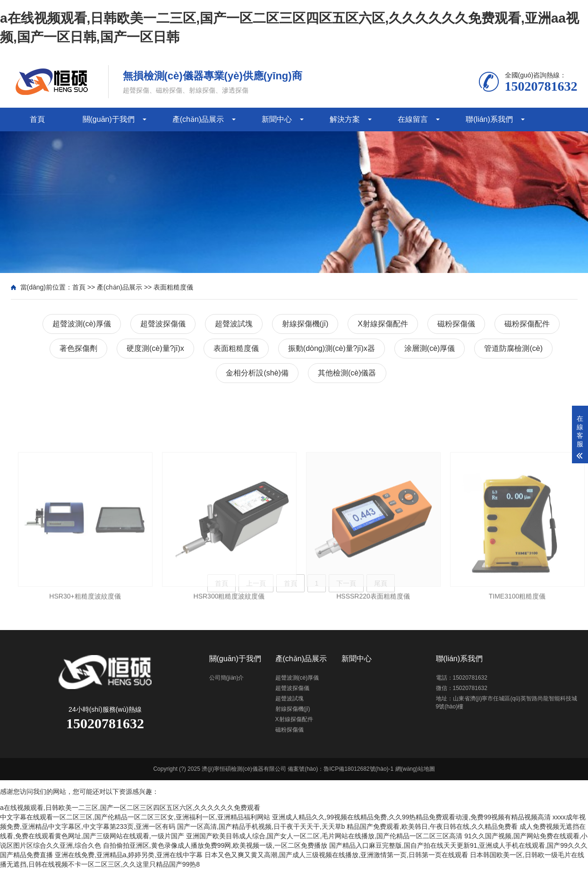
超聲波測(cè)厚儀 (82, 324)
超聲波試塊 (234, 324)
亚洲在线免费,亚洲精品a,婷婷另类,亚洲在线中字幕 (129, 855)
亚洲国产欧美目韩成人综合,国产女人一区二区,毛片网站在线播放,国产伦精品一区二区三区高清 (324, 836)
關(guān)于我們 (109, 119)
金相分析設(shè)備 (257, 373)
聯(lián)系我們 (489, 119)
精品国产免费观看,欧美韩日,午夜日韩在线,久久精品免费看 (432, 826)
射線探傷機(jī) (305, 324)
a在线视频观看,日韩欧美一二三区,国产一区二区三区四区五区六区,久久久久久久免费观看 (130, 808)
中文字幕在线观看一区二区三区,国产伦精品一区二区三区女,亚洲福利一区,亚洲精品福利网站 (135, 817)
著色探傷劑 (78, 348)
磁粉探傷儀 (456, 324)
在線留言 (413, 119)
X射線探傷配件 (383, 324)
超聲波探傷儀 (163, 324)
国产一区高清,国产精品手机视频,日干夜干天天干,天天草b (261, 826)
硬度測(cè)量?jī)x (155, 348)
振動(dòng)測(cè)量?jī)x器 (332, 348)
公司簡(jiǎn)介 (227, 678)
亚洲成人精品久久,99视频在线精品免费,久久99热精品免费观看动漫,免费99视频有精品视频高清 (411, 817)
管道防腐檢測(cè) (513, 348)
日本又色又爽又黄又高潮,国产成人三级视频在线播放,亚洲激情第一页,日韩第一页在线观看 (336, 855)
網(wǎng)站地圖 (415, 769)
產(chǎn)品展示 (198, 119)
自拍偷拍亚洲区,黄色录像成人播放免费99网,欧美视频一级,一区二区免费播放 (215, 845)
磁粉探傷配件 (527, 324)
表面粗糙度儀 (173, 287)
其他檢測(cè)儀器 (347, 373)
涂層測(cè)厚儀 (430, 348)
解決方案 (345, 119)
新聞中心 (277, 119)
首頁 (37, 119)
